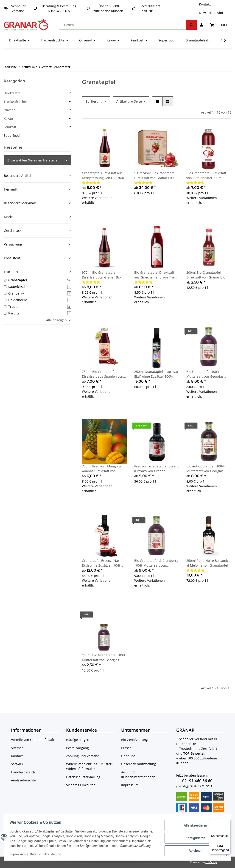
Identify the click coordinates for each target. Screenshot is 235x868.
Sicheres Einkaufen (81, 785)
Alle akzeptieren (194, 824)
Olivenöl (10, 110)
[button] (201, 25)
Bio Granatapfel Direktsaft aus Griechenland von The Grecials (154, 275)
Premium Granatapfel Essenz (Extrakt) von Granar (157, 469)
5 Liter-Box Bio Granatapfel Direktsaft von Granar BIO (155, 175)
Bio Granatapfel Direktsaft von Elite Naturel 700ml (206, 175)
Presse (126, 748)
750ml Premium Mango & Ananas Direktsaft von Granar (101, 469)
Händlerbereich (23, 772)
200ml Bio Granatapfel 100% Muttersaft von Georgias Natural (104, 658)
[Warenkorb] (219, 25)
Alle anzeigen (56, 320)
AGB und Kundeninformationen (138, 775)
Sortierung (94, 101)
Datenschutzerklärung (83, 777)
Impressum (130, 785)
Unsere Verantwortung (139, 764)
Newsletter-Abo (211, 13)
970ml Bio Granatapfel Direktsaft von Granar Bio (101, 275)
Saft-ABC (18, 764)
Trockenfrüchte (15, 102)
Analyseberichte (23, 780)
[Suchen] (123, 25)
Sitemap (17, 748)
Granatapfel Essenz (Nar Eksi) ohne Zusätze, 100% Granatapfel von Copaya (101, 563)
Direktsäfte (12, 93)
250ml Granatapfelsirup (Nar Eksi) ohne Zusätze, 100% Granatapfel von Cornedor (156, 374)
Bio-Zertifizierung (134, 740)
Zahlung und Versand (83, 756)
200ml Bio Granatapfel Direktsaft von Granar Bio (206, 275)
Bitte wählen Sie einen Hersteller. (34, 160)
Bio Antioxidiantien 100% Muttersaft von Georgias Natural (206, 469)
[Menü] (228, 822)
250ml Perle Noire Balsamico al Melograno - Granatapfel (208, 563)
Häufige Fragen (78, 740)
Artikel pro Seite (129, 101)
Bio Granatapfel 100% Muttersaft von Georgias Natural (205, 374)
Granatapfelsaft (197, 40)
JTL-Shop (211, 862)
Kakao (8, 119)
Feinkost (10, 127)
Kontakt (205, 4)
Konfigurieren (194, 835)
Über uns (128, 756)
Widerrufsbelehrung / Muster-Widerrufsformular (89, 766)
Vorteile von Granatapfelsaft (33, 740)
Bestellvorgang (77, 748)
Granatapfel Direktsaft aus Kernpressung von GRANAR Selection (103, 176)
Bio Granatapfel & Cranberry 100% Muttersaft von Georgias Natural (156, 563)
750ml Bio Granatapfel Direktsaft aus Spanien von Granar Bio (103, 374)
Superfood (12, 135)
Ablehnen (194, 847)
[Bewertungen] (91, 183)
